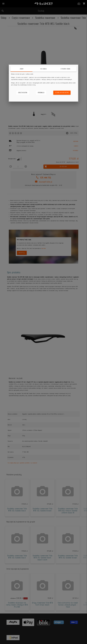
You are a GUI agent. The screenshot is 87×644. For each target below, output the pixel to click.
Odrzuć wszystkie (23, 93)
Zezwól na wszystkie (62, 93)
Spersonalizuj (41, 93)
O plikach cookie (66, 69)
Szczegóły (43, 69)
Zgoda (22, 69)
